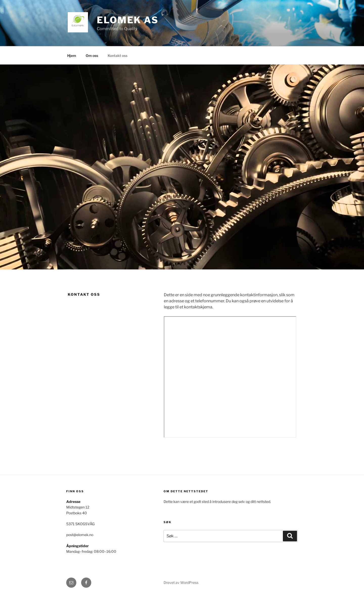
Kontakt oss (118, 56)
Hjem (72, 56)
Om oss (92, 56)
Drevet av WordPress (181, 582)
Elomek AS (128, 20)
